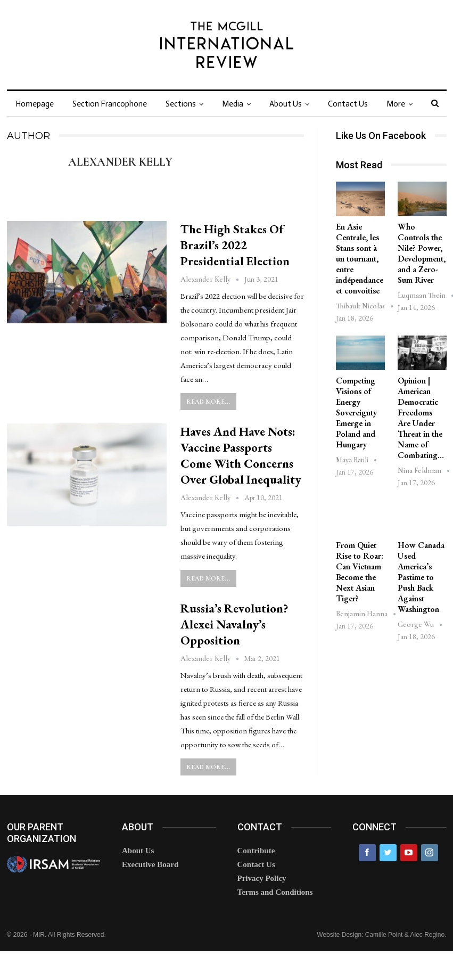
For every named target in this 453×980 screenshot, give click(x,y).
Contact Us (348, 104)
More (396, 104)
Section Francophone (110, 104)
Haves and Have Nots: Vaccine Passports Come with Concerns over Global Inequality (241, 455)
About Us (286, 104)
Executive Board (150, 864)
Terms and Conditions (275, 892)
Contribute (256, 851)
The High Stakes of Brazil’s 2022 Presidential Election (235, 245)
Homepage (35, 104)
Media (233, 104)
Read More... (208, 402)
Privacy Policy (262, 878)
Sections (181, 104)
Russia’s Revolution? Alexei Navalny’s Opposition (234, 624)
